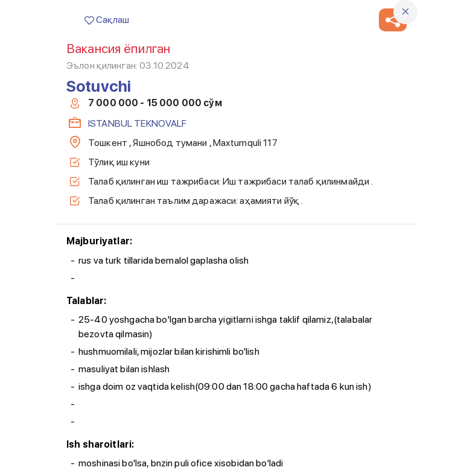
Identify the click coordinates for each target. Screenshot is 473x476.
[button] (393, 20)
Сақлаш (107, 20)
